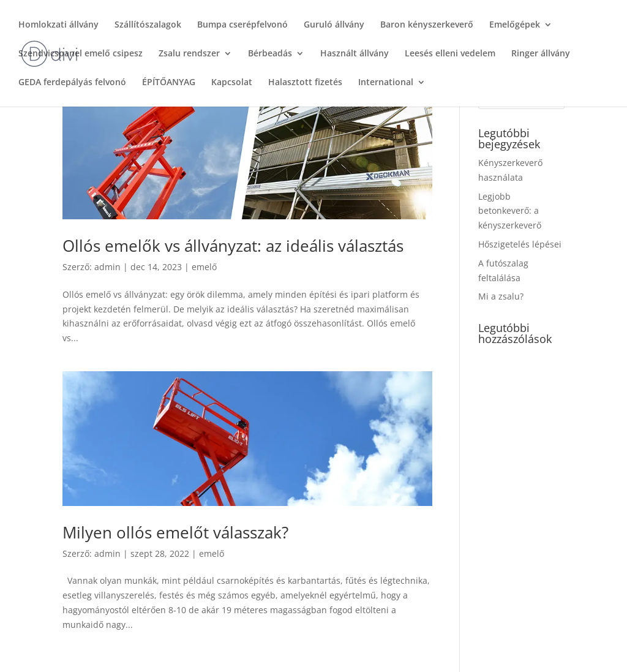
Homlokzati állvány (58, 25)
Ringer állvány (541, 54)
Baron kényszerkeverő (427, 25)
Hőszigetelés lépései (520, 244)
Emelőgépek (515, 25)
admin (107, 267)
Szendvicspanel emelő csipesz (81, 54)
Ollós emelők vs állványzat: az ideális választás (233, 246)
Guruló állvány (334, 25)
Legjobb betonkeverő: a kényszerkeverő (510, 211)
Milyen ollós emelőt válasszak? (175, 532)
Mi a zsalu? (501, 296)
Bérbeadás (270, 54)
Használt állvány (355, 54)
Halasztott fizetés (305, 83)
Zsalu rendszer (189, 54)
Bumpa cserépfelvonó (242, 25)
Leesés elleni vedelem (450, 54)
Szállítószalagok (148, 25)
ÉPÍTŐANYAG (169, 83)
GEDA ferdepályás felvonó (72, 83)
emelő (204, 267)
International (386, 83)
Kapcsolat (232, 83)
